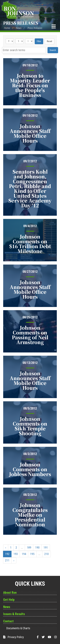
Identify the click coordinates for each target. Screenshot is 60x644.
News (19, 28)
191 (46, 547)
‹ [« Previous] (6, 547)
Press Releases (21, 23)
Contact (8, 621)
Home (7, 28)
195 (32, 554)
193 (16, 554)
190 (37, 547)
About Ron (10, 593)
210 (46, 554)
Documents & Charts (18, 628)
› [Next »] (14, 560)
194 (24, 554)
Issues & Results (14, 614)
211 (7, 560)
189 (29, 547)
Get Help (9, 600)
